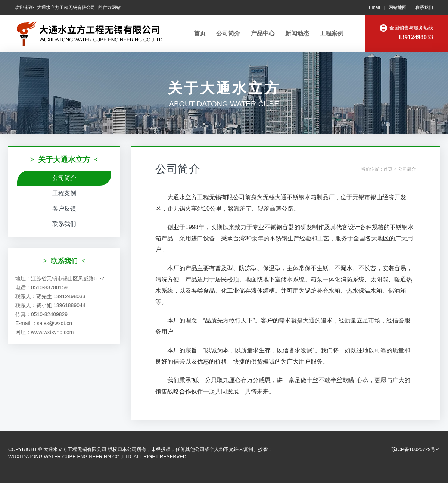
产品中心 (263, 33)
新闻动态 (297, 33)
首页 (200, 33)
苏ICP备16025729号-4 (416, 449)
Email (374, 7)
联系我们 (424, 7)
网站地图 (398, 7)
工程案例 (332, 33)
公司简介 (228, 33)
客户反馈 (64, 208)
